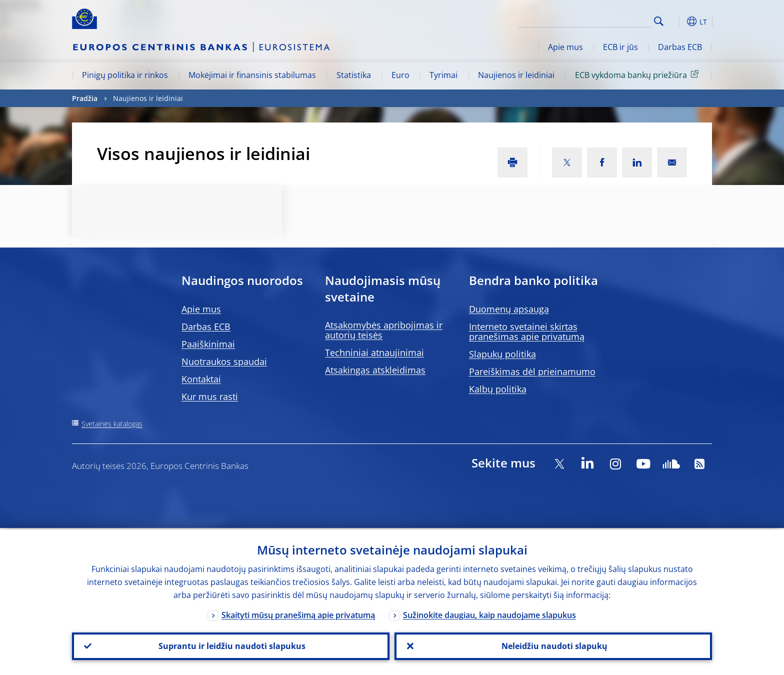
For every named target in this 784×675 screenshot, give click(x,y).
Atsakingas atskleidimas (375, 370)
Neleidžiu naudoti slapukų (553, 645)
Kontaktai (201, 379)
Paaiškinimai (208, 344)
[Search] (600, 20)
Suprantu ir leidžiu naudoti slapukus (231, 645)
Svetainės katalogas (112, 424)
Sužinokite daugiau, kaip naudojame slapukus (489, 613)
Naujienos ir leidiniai (516, 75)
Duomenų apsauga (509, 309)
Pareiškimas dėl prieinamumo (532, 371)
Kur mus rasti (210, 396)
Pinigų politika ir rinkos (125, 75)
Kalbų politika (498, 389)
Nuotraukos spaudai (224, 361)
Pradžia (85, 98)
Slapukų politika (502, 354)
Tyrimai (443, 75)
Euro (400, 75)
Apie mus (565, 47)
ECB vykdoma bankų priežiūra (638, 74)
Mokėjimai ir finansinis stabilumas (252, 75)
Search (659, 21)
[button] (677, 21)
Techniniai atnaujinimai (374, 352)
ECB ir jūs (620, 47)
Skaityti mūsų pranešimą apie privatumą (298, 613)
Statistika (354, 75)
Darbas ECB (680, 47)
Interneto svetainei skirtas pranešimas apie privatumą (527, 331)
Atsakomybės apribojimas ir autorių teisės (384, 330)
